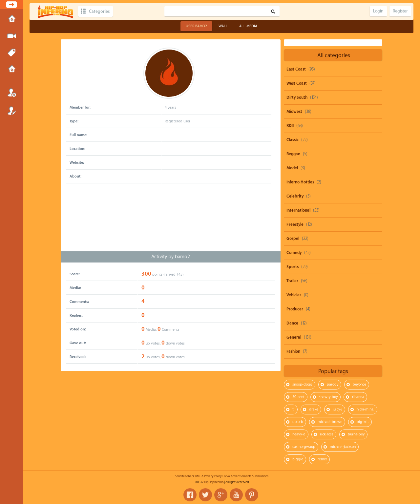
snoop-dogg (302, 384)
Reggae (293, 154)
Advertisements (241, 476)
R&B (290, 126)
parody (333, 384)
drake (314, 409)
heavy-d (299, 434)
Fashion (293, 351)
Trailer (292, 281)
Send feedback (185, 476)
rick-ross (327, 434)
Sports (293, 267)
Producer (295, 309)
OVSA (226, 476)
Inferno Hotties (300, 182)
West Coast (297, 83)
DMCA (199, 476)
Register (11, 111)
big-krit (363, 422)
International (298, 210)
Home (11, 19)
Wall (223, 26)
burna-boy (356, 434)
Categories (99, 11)
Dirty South (297, 97)
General (294, 337)
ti (294, 409)
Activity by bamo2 (171, 257)
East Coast (296, 69)
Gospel (293, 239)
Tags (11, 53)
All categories (334, 55)
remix (322, 459)
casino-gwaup (304, 447)
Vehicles (294, 295)
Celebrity (295, 196)
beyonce (359, 384)
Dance (292, 323)
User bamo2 (196, 26)
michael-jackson (343, 447)
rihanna (358, 397)
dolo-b (298, 422)
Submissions (11, 70)
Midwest (294, 112)
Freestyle (295, 224)
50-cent (298, 397)
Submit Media (11, 36)
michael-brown (330, 422)
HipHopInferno (214, 482)
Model (292, 168)
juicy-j (337, 409)
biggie (298, 459)
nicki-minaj (366, 409)
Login (11, 93)
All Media (248, 26)
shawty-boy (328, 397)
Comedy (294, 253)
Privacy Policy (213, 476)
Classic (293, 140)
